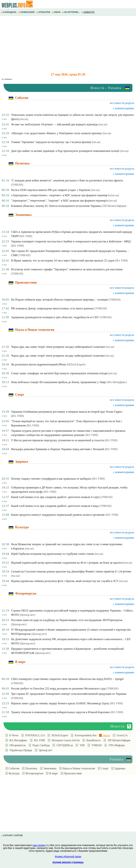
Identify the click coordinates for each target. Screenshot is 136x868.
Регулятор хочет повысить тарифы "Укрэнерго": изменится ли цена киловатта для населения (67, 269)
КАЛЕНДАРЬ (9, 12)
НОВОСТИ (88, 12)
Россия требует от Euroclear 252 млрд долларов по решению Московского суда (58, 688)
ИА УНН (39, 740)
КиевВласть (93, 740)
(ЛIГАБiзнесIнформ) (114, 206)
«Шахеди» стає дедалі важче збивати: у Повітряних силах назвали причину (56, 133)
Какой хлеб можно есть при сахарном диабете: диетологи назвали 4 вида (55, 506)
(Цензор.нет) (28, 615)
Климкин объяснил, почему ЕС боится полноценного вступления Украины (56, 206)
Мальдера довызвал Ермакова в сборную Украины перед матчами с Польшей (57, 449)
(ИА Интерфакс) (117, 382)
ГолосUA (121, 735)
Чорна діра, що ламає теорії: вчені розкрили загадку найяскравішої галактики (58, 356)
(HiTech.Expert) (76, 364)
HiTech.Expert (59, 735)
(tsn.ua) (24, 119)
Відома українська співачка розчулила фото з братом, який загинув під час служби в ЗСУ (65, 581)
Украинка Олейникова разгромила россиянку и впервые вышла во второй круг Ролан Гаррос (67, 412)
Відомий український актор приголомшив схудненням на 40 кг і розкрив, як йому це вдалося (67, 563)
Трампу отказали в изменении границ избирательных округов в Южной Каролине (60, 712)
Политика (31, 768)
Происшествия (73, 773)
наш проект (39, 845)
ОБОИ (57, 12)
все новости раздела (122, 103)
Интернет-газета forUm (65, 740)
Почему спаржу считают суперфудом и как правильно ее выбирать (51, 479)
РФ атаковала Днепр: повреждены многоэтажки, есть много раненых (53, 308)
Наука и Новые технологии (78, 768)
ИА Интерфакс (18, 740)
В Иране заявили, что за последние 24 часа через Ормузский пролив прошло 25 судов (63, 260)
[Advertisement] (68, 44)
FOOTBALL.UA (34, 735)
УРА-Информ (116, 745)
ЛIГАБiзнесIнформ (118, 740)
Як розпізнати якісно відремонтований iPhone (39, 364)
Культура (14, 773)
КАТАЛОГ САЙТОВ (12, 835)
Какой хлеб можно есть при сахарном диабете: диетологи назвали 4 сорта (55, 497)
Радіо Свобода (41, 745)
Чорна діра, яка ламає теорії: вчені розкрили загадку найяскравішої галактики (58, 347)
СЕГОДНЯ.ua (64, 745)
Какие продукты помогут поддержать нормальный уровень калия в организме (58, 515)
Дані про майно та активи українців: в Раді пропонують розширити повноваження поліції (65, 151)
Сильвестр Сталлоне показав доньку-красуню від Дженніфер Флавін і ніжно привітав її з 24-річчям (71, 571)
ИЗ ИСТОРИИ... (71, 12)
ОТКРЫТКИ (44, 12)
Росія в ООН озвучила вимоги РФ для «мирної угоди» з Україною (51, 190)
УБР (81, 745)
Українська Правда (20, 750)
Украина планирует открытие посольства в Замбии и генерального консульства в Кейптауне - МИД (71, 241)
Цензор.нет (45, 750)
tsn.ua (106, 735)
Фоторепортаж (34, 773)
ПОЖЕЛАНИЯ (27, 12)
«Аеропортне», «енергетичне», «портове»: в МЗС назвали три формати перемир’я (60, 195)
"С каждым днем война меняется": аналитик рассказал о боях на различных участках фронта (67, 180)
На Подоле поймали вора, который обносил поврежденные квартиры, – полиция (59, 300)
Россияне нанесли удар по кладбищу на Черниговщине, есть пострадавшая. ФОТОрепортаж (67, 620)
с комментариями (124, 108)
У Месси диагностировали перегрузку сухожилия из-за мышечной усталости (57, 440)
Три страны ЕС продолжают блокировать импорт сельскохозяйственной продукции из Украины (69, 694)
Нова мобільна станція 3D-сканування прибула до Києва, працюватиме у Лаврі (59, 382)
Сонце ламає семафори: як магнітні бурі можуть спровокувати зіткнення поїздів (59, 373)
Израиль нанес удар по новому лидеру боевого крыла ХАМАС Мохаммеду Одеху (60, 703)
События (14, 768)
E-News (13, 735)
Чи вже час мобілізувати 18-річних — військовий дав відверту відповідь (54, 124)
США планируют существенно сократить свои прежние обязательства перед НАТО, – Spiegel (67, 679)
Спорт (104, 768)
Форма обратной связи (68, 857)
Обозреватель (17, 745)
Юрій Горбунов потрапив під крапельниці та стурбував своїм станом (52, 554)
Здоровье (120, 768)
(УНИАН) (17, 185)
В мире (53, 773)
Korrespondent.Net (85, 735)
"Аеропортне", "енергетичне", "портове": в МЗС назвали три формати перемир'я (59, 201)
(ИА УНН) (26, 236)
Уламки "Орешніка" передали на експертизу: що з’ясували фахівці (51, 142)
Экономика (49, 768)
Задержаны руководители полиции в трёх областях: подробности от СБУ (55, 317)
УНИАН (96, 745)
